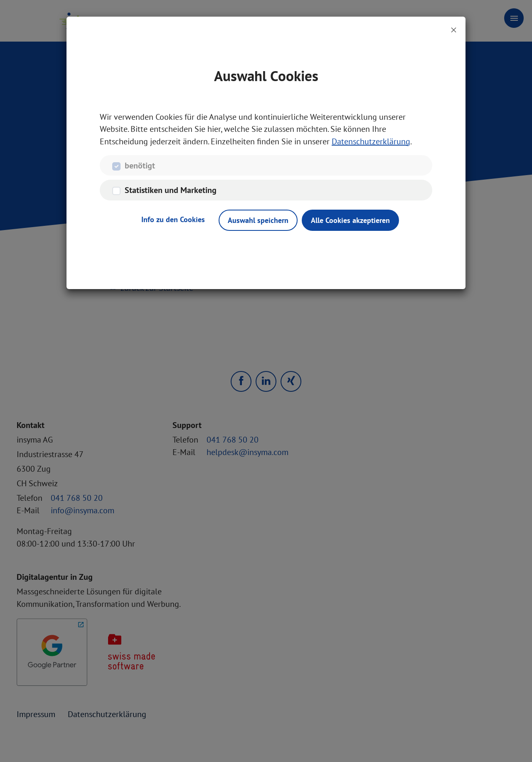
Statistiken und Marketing (171, 191)
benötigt (140, 166)
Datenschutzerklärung (371, 142)
